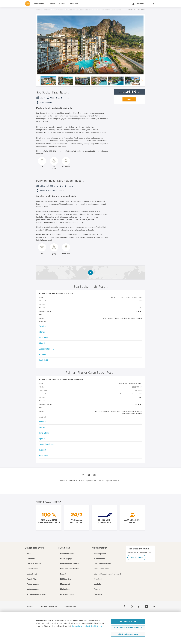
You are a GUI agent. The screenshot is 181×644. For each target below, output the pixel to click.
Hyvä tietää (43, 360)
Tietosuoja (30, 606)
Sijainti (42, 343)
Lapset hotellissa (46, 349)
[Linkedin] (154, 606)
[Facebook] (124, 606)
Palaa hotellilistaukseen (137, 10)
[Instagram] (132, 606)
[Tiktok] (139, 606)
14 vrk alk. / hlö (129, 92)
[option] (90, 45)
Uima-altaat (44, 338)
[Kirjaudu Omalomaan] (138, 4)
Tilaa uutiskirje (136, 558)
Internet (42, 332)
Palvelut (42, 326)
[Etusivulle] (28, 4)
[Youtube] (146, 606)
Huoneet (42, 355)
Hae (129, 99)
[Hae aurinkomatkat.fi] (153, 4)
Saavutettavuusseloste (49, 606)
